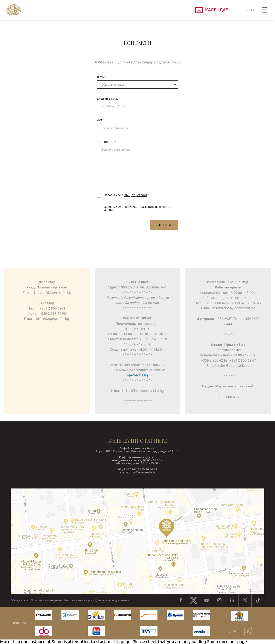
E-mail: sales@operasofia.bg (228, 365)
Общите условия (136, 195)
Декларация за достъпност (113, 600)
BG (249, 10)
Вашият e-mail (107, 99)
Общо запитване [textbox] (113, 85)
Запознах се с (122, 195)
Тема (100, 77)
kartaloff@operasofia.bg (52, 293)
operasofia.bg (137, 375)
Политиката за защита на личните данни (137, 208)
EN (255, 10)
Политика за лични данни (46, 600)
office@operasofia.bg (53, 319)
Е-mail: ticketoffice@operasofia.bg (137, 391)
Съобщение (105, 142)
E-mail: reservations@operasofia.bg (228, 308)
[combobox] (137, 85)
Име (100, 120)
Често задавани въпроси (79, 600)
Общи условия (20, 600)
